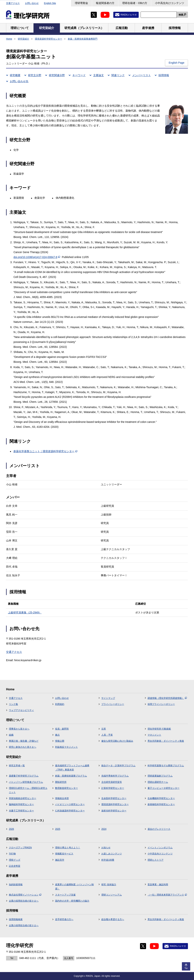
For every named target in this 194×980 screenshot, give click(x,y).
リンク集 (13, 704)
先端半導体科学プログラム (115, 776)
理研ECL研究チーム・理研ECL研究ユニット (28, 790)
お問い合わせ (32, 3)
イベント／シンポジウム (160, 848)
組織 (11, 735)
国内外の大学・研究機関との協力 (72, 901)
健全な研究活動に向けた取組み (117, 741)
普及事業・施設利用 (158, 885)
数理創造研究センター (66, 788)
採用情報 (164, 75)
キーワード (79, 75)
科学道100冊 (108, 860)
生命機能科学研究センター (161, 798)
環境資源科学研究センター (48, 39)
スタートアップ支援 (65, 895)
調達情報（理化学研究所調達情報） (167, 698)
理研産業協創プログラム (160, 776)
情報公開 (60, 741)
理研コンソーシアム (112, 895)
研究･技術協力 (109, 885)
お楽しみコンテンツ (112, 854)
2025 (58, 829)
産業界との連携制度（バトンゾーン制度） (74, 887)
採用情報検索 (16, 919)
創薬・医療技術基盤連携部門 (83, 39)
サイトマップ (108, 698)
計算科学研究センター (113, 788)
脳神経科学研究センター (21, 804)
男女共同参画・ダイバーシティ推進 (166, 741)
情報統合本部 (62, 798)
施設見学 (60, 860)
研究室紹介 (23, 39)
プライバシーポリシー (113, 704)
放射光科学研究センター (114, 811)
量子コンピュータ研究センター (163, 788)
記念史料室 (15, 866)
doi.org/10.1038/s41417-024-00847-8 (37, 257)
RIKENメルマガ (129, 15)
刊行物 (12, 854)
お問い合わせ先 (19, 81)
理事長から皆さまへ (19, 729)
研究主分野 (35, 75)
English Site (50, 3)
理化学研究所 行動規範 (159, 729)
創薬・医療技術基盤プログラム (71, 776)
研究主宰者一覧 (17, 766)
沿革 (104, 729)
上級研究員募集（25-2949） (25, 612)
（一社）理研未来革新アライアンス (167, 895)
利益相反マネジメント (66, 747)
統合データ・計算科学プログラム (118, 766)
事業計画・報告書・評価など (24, 741)
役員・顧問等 (62, 729)
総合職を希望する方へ (113, 919)
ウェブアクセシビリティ (21, 710)
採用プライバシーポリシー (161, 704)
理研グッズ (15, 860)
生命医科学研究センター (114, 798)
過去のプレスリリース (159, 829)
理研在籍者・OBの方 (135, 3)
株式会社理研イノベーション (25, 895)
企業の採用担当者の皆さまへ (24, 901)
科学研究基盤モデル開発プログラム (166, 766)
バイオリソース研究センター (70, 804)
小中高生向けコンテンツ (170, 3)
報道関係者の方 (105, 3)
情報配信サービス (64, 854)
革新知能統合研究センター (23, 798)
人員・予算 (107, 735)
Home (9, 39)
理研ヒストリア (156, 860)
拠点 (57, 735)
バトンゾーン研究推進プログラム (26, 782)
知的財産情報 (16, 885)
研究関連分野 (57, 75)
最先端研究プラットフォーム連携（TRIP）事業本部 (72, 768)
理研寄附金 (81, 3)
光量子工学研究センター (21, 811)
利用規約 (60, 704)
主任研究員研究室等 (112, 782)
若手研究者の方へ (64, 919)
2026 (11, 829)
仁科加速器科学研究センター (70, 811)
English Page (176, 63)
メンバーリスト (142, 75)
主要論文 (99, 75)
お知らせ (106, 848)
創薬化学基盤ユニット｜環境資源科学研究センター (45, 451)
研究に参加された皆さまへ (23, 747)
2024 (104, 829)
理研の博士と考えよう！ (68, 848)
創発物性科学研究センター (161, 804)
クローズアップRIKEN (20, 848)
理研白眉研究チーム (158, 782)
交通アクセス (13, 3)
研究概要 (15, 75)
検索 (181, 15)
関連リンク (118, 75)
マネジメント (154, 735)
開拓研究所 (61, 782)
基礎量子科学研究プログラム (24, 776)
